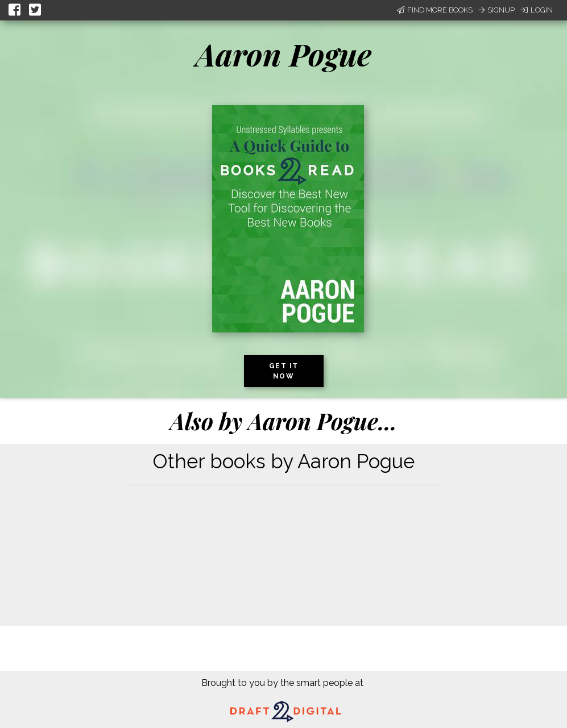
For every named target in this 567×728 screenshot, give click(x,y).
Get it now (284, 371)
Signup (496, 10)
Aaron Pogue (283, 54)
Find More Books (435, 10)
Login (537, 10)
